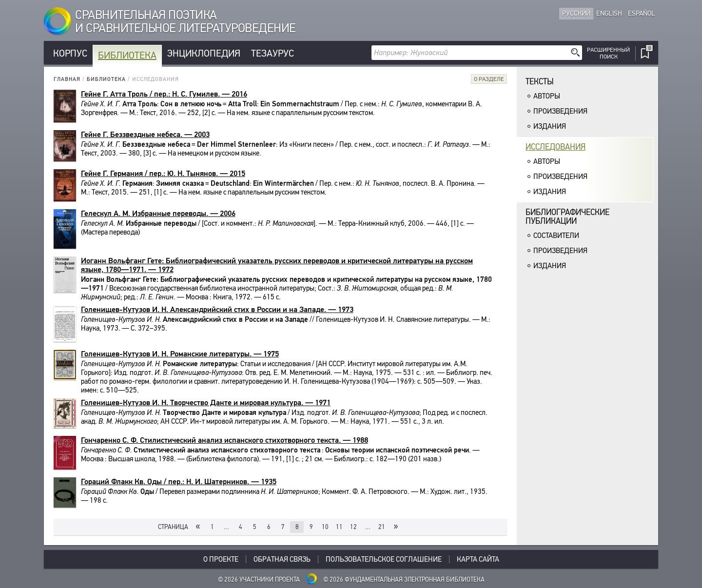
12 (353, 527)
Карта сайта (478, 559)
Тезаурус (273, 53)
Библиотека (127, 55)
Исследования (556, 147)
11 (339, 527)
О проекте (221, 559)
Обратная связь (282, 559)
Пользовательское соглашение (384, 559)
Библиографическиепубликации (567, 217)
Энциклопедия (204, 53)
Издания (550, 126)
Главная (67, 79)
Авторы (547, 96)
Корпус (70, 53)
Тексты (540, 82)
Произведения (560, 111)
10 (325, 527)
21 (382, 527)
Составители (556, 235)
